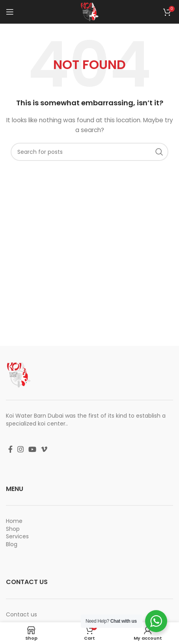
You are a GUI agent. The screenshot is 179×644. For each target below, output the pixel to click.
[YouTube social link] (32, 449)
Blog (12, 544)
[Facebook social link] (10, 449)
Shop (13, 529)
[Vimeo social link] (44, 449)
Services (17, 536)
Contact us (21, 614)
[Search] (89, 152)
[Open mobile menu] (10, 12)
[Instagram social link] (21, 449)
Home (14, 521)
